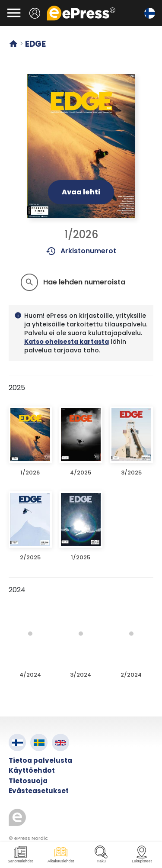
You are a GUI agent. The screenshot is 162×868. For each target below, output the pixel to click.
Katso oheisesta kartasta (67, 342)
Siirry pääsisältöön (5, 5)
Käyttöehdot (32, 770)
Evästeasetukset (39, 791)
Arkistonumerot (81, 251)
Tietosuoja (28, 781)
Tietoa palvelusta (40, 760)
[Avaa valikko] (14, 13)
